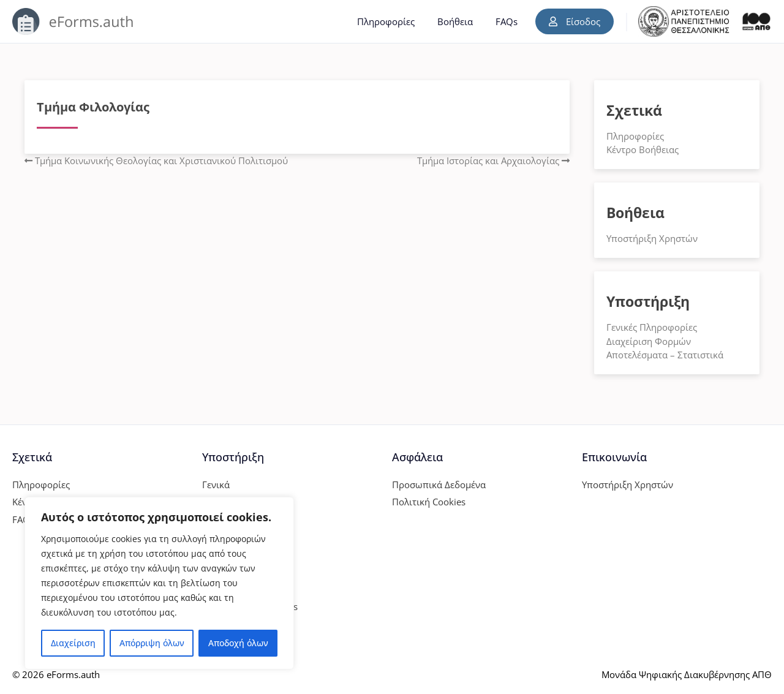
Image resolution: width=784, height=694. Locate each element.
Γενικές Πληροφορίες (652, 327)
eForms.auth (73, 674)
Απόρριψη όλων (152, 643)
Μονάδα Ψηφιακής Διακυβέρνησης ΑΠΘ (687, 674)
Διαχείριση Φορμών (649, 341)
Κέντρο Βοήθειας (643, 149)
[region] (159, 583)
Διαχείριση (73, 643)
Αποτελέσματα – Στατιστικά (665, 355)
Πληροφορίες (635, 136)
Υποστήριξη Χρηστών (652, 238)
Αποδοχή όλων (238, 643)
